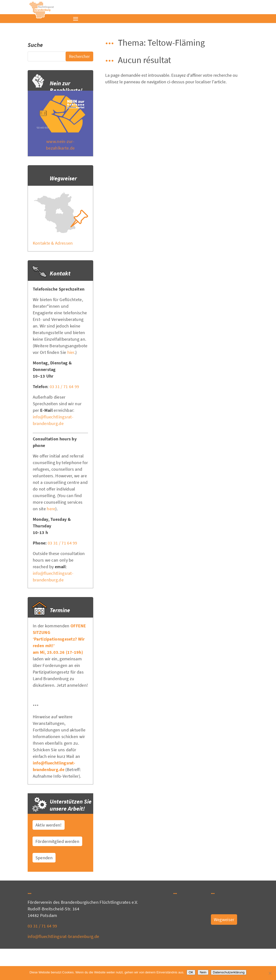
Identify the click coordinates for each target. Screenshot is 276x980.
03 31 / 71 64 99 (64, 387)
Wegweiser (224, 920)
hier (71, 352)
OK (191, 972)
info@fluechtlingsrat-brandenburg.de (63, 936)
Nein (203, 972)
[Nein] (270, 973)
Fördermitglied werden (57, 841)
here (51, 509)
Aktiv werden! (49, 825)
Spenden (44, 858)
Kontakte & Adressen (53, 243)
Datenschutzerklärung (229, 972)
